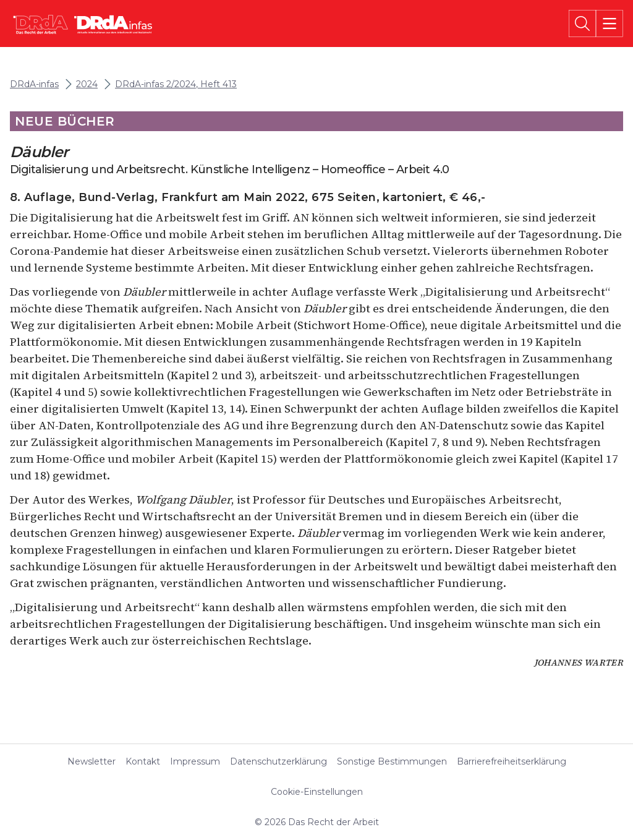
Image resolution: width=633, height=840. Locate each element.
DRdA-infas (34, 84)
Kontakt (143, 761)
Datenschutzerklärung (278, 761)
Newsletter (91, 761)
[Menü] (610, 24)
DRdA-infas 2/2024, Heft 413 (176, 84)
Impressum (195, 761)
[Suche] (582, 24)
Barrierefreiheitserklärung (512, 761)
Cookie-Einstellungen (317, 792)
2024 (87, 84)
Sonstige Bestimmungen (392, 761)
